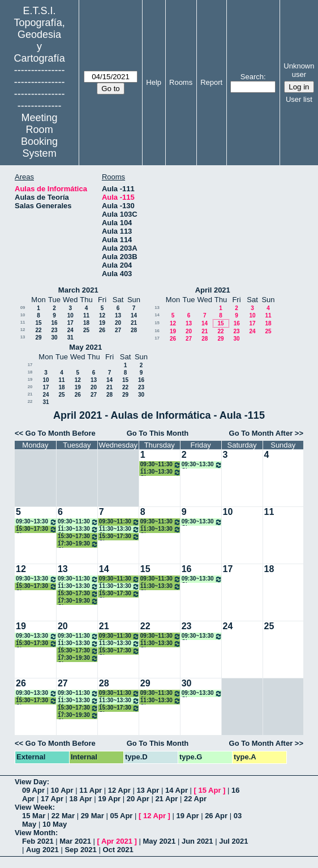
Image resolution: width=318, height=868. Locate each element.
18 (86, 323)
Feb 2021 (38, 841)
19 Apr (109, 799)
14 (134, 315)
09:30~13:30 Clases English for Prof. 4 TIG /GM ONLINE (36, 522)
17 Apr (52, 799)
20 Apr (138, 799)
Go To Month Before (61, 433)
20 (118, 323)
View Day (31, 782)
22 (38, 330)
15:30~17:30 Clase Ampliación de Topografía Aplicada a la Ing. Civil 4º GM (36, 529)
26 (102, 330)
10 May (55, 824)
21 (134, 323)
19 (102, 323)
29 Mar (93, 816)
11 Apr (91, 790)
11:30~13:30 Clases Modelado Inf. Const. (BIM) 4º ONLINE (78, 529)
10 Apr (62, 790)
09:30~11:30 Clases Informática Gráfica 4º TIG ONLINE (78, 522)
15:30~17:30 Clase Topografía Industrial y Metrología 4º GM (78, 537)
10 (23, 315)
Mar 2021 (75, 841)
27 (118, 330)
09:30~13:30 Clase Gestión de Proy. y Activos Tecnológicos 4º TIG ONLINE (202, 465)
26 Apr (216, 816)
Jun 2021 (197, 841)
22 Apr (195, 799)
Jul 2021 (233, 841)
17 (70, 323)
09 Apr (33, 790)
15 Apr (210, 790)
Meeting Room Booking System (39, 136)
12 (102, 315)
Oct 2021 (118, 850)
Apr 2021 (117, 841)
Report (211, 82)
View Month (35, 833)
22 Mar (63, 816)
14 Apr (177, 790)
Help (154, 82)
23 (54, 330)
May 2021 (85, 347)
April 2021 (213, 290)
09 (23, 308)
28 (134, 330)
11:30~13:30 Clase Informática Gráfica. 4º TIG (161, 472)
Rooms (181, 82)
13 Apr (148, 790)
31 (70, 338)
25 (86, 330)
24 (70, 330)
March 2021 (78, 290)
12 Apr (119, 790)
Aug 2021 (42, 850)
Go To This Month (158, 433)
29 (38, 338)
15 (38, 323)
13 (118, 315)
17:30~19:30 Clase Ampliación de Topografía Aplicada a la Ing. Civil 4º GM (78, 544)
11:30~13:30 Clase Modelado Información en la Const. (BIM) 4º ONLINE (119, 529)
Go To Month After (261, 433)
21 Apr (166, 799)
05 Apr (121, 816)
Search (252, 77)
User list (299, 99)
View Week (34, 807)
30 (54, 338)
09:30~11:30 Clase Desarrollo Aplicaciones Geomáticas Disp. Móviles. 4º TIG (161, 465)
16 (54, 323)
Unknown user (299, 70)
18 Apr (81, 799)
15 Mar (34, 816)
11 (86, 315)
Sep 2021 (80, 850)
